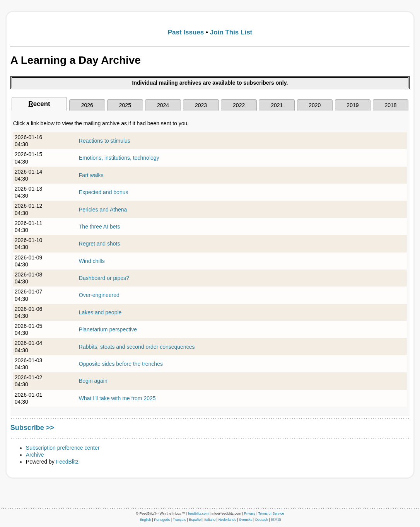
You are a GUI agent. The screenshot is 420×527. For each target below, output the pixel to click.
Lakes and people (100, 312)
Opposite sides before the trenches (121, 364)
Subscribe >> (32, 428)
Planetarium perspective (108, 329)
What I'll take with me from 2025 (117, 398)
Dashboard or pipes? (104, 278)
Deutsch (262, 520)
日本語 (276, 520)
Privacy (250, 513)
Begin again (93, 381)
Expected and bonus (104, 192)
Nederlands (227, 520)
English (145, 520)
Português (162, 520)
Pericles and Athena (103, 210)
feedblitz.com (199, 513)
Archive (35, 455)
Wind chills (92, 261)
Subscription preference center (63, 448)
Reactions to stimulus (105, 141)
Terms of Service (271, 513)
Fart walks (91, 175)
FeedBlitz (67, 462)
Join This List (231, 32)
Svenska (246, 520)
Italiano (210, 520)
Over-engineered (99, 295)
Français (180, 520)
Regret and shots (100, 244)
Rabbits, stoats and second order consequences (137, 347)
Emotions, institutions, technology (119, 158)
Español (195, 520)
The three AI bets (100, 227)
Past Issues (186, 32)
